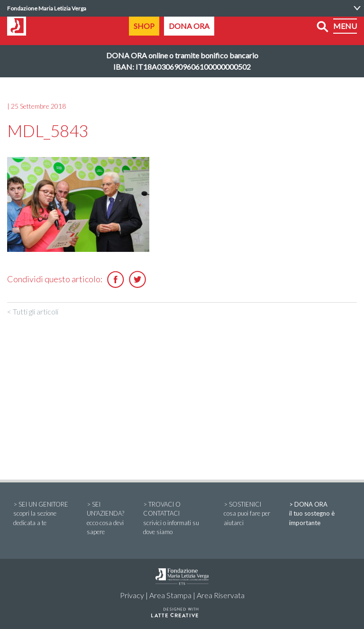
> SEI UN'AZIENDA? (109, 519)
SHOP (144, 26)
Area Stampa (170, 595)
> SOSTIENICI (250, 514)
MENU (345, 26)
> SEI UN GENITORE (44, 514)
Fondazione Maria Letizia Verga (47, 8)
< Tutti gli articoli (33, 311)
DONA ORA (189, 26)
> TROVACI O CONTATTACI (177, 519)
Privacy (132, 595)
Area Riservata (221, 595)
